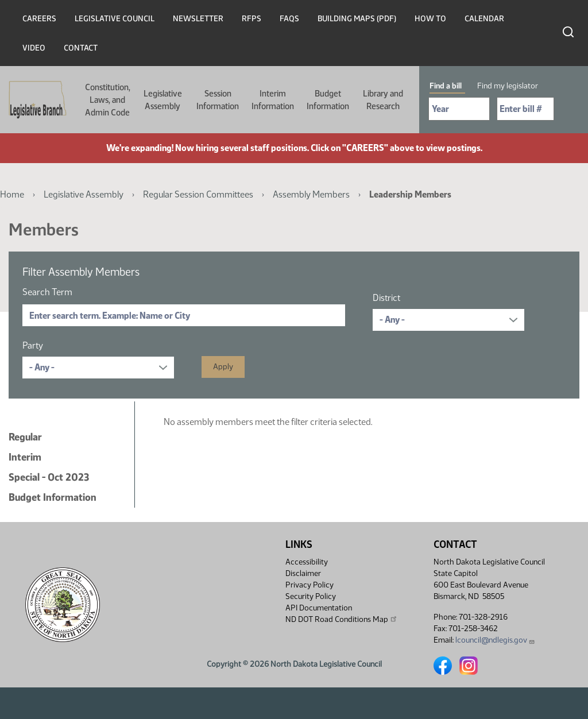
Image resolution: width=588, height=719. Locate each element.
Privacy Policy (310, 585)
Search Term (47, 292)
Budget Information (328, 100)
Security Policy (311, 596)
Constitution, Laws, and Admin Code (108, 100)
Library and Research (383, 100)
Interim (25, 457)
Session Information (218, 100)
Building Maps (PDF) (357, 19)
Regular (25, 437)
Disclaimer (303, 573)
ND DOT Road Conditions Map (342, 619)
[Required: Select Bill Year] (459, 109)
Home (12, 194)
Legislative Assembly (163, 100)
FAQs (289, 19)
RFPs (252, 19)
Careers (39, 19)
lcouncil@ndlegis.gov (495, 640)
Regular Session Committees (198, 194)
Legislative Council (115, 19)
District (386, 298)
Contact (81, 48)
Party (33, 345)
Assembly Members (311, 194)
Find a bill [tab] (446, 86)
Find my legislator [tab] (508, 86)
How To (430, 19)
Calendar (484, 19)
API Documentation (319, 608)
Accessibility (307, 562)
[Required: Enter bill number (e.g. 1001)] (525, 109)
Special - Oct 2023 (49, 477)
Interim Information (273, 100)
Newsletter (198, 19)
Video (34, 48)
